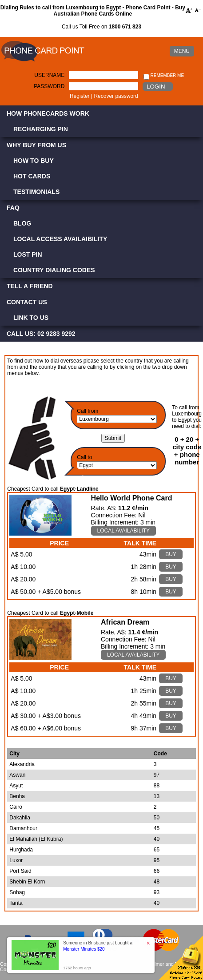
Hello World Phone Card (132, 498)
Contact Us (27, 302)
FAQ (13, 208)
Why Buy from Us (36, 145)
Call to (84, 457)
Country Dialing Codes (54, 270)
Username (49, 75)
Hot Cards (32, 176)
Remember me (164, 76)
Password (49, 86)
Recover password (116, 96)
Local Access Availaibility (60, 239)
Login (156, 87)
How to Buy (34, 161)
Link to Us (31, 318)
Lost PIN (28, 254)
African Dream (125, 622)
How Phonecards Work (48, 113)
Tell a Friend (30, 286)
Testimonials (36, 192)
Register (80, 96)
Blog (22, 223)
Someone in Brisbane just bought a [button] (98, 946)
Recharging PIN (41, 129)
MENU (182, 51)
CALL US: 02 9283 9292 (41, 334)
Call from (88, 411)
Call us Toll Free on (101, 27)
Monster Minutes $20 (84, 949)
